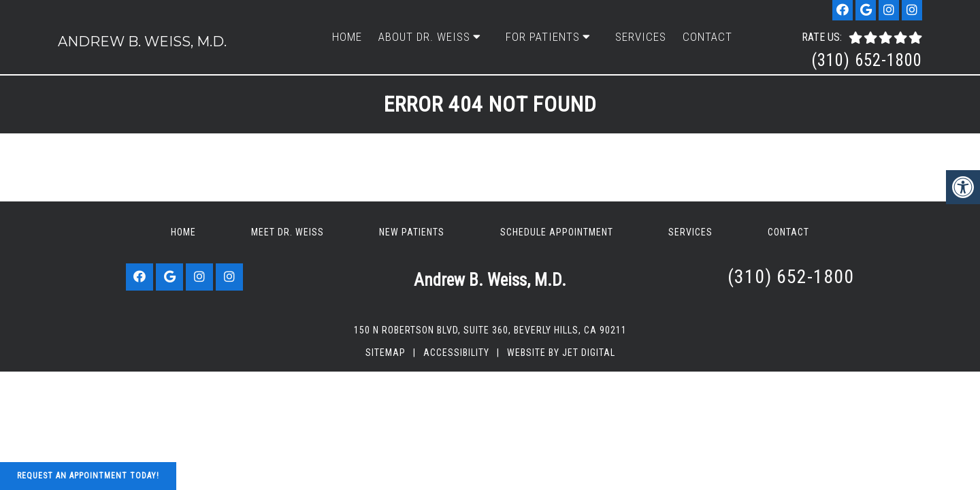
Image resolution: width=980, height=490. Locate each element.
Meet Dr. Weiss (288, 232)
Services (641, 37)
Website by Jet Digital (561, 353)
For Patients (543, 37)
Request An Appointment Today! (88, 476)
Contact (707, 37)
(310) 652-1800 (867, 60)
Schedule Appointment (557, 232)
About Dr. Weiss (424, 37)
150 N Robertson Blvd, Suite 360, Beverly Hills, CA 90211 (490, 330)
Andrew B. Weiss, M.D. (142, 42)
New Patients (412, 232)
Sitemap (386, 353)
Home (347, 37)
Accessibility (456, 353)
